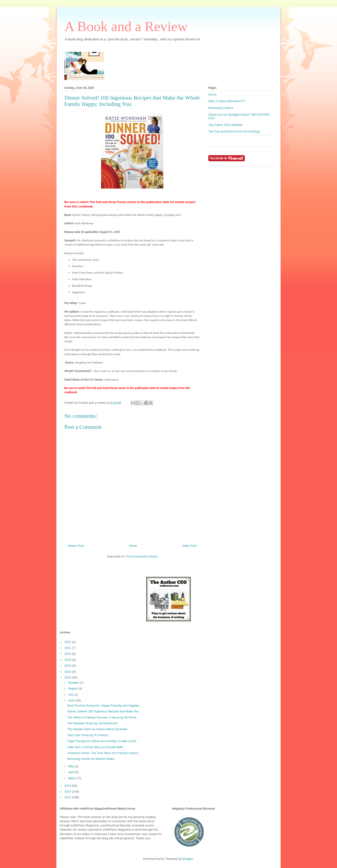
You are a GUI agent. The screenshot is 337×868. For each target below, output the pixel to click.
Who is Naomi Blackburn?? (227, 101)
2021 (68, 648)
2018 (68, 666)
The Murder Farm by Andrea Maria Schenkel (97, 729)
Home (133, 546)
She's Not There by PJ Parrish (88, 735)
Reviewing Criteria (221, 108)
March (73, 778)
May (71, 766)
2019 (68, 660)
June (72, 700)
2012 (68, 797)
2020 (68, 654)
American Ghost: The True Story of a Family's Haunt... (104, 753)
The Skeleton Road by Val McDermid (92, 723)
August (73, 688)
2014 (68, 786)
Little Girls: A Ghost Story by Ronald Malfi (95, 747)
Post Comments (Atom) (141, 556)
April (72, 772)
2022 (68, 642)
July (71, 695)
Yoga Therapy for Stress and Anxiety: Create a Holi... (103, 741)
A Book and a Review (126, 26)
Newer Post (76, 546)
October (74, 683)
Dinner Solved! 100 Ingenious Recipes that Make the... (104, 711)
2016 (68, 672)
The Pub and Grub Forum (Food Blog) (234, 131)
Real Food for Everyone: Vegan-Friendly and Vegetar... (104, 705)
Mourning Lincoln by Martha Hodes (91, 759)
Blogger (188, 859)
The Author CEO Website (225, 125)
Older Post (189, 546)
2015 (68, 677)
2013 (68, 791)
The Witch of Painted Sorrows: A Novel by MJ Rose (102, 717)
